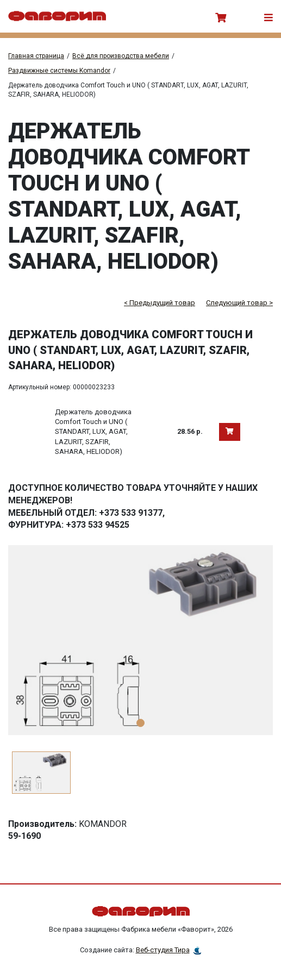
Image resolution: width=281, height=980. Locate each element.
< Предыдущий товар (160, 303)
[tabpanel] (140, 640)
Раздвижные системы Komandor (59, 71)
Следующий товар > (239, 303)
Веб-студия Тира (163, 950)
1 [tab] (140, 723)
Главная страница (36, 56)
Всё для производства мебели (121, 56)
